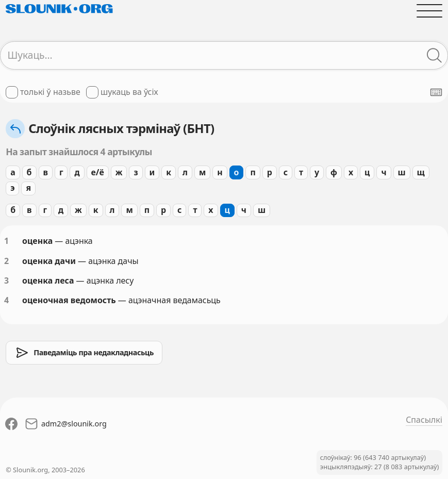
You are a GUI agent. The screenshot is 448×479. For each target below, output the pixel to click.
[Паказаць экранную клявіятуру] (436, 92)
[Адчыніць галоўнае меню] (429, 11)
